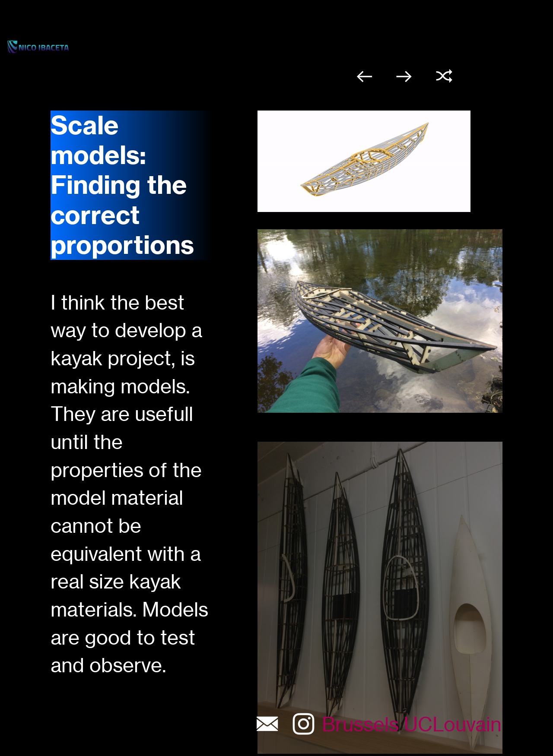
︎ (444, 76)
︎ (404, 76)
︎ (364, 76)
